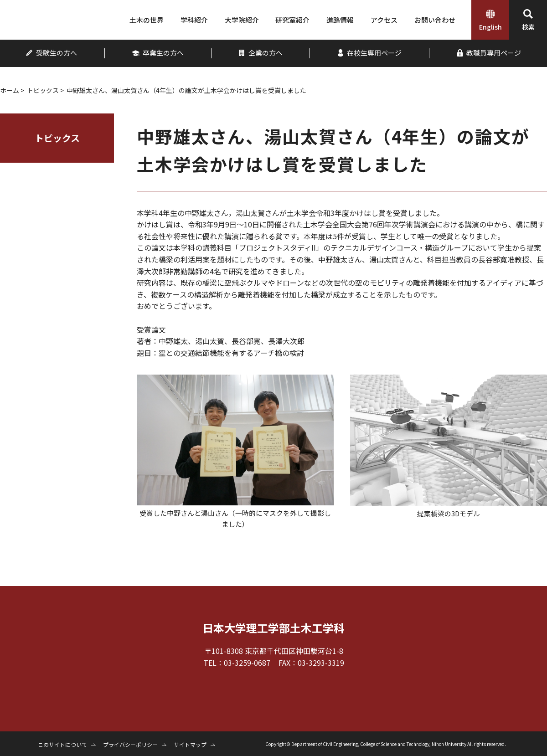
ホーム (10, 90)
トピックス (43, 90)
